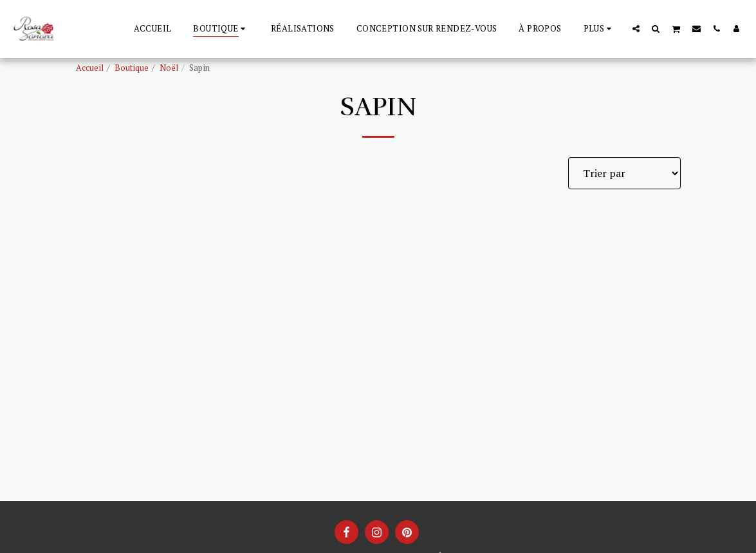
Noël (169, 68)
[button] (636, 28)
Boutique (132, 68)
